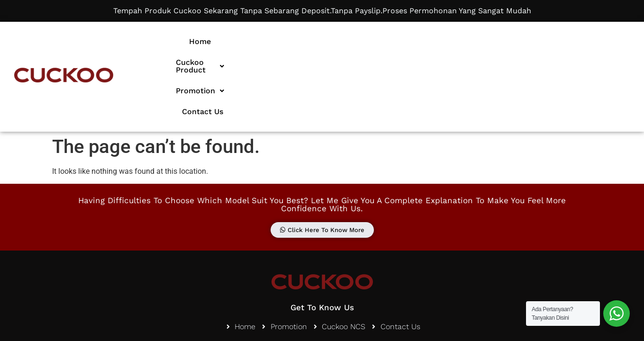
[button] (355, 42)
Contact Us (498, 41)
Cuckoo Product (355, 41)
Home (290, 41)
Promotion (434, 41)
